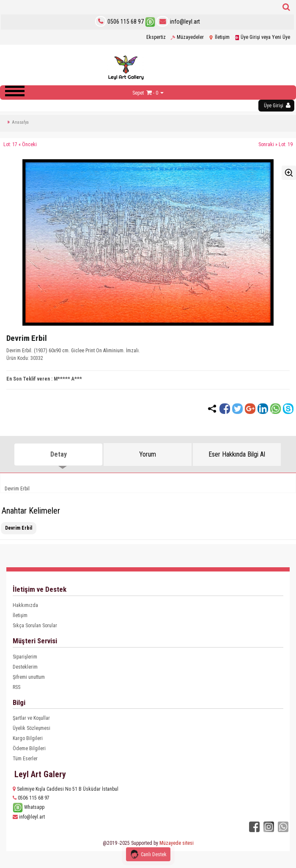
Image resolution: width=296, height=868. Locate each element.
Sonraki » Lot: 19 (275, 144)
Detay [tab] (59, 454)
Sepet (138, 93)
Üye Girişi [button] (277, 105)
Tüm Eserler (25, 759)
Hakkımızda (25, 605)
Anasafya (20, 122)
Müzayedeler (187, 37)
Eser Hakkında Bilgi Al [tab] (237, 454)
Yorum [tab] (148, 454)
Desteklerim (25, 667)
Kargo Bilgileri (28, 738)
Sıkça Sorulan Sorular (35, 626)
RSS (16, 687)
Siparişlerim (25, 657)
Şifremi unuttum (29, 677)
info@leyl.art (178, 22)
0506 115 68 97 (126, 22)
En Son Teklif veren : (29, 379)
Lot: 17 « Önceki (20, 144)
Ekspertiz (156, 37)
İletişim (219, 37)
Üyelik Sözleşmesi (32, 728)
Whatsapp (29, 807)
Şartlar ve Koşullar (31, 718)
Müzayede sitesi (177, 843)
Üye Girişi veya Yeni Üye (262, 37)
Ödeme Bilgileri (29, 748)
